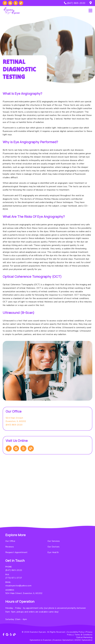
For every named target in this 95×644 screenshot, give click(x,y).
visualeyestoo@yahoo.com (18, 586)
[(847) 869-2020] (75, 3)
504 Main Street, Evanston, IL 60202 (24, 593)
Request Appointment (16, 552)
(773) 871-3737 (14, 578)
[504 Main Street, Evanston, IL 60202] (91, 3)
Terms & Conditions (83, 635)
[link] (5, 3)
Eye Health (53, 552)
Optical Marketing (84, 637)
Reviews (10, 547)
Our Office (10, 541)
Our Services (54, 541)
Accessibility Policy (76, 632)
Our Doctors (53, 547)
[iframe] (48, 497)
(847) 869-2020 (14, 425)
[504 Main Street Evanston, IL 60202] (16, 420)
